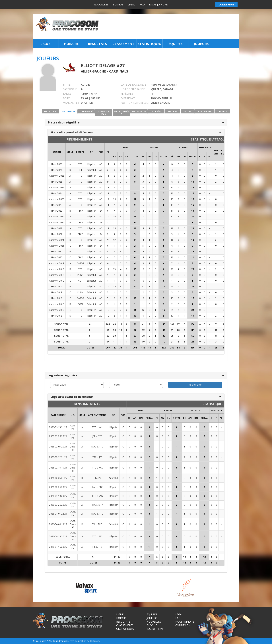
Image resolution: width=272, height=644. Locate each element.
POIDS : (67, 98)
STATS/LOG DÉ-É (104, 113)
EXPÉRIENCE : (128, 98)
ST (91, 152)
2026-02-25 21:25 (58, 478)
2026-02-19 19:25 (58, 468)
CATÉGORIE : (70, 89)
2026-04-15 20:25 (58, 536)
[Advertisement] (170, 26)
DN (127, 157)
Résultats (97, 44)
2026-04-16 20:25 (58, 547)
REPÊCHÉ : (127, 94)
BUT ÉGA (223, 152)
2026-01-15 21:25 (58, 427)
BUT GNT (216, 152)
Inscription (155, 629)
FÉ (114, 157)
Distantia (95, 641)
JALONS (187, 111)
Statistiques (149, 44)
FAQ (142, 4)
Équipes (175, 44)
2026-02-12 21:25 (58, 457)
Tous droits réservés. (64, 641)
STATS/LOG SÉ (86, 111)
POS (101, 152)
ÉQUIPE (80, 152)
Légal (131, 4)
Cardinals (119, 71)
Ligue (45, 44)
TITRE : (67, 85)
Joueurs (201, 44)
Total (135, 157)
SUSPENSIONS (204, 111)
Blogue (118, 4)
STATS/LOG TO (139, 111)
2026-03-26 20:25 (58, 505)
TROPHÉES (156, 111)
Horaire (71, 44)
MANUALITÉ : (71, 103)
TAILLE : (68, 94)
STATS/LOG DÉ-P (121, 113)
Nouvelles (101, 4)
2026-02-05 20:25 (58, 447)
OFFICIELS (222, 111)
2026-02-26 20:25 (58, 487)
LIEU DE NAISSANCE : (133, 89)
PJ (108, 152)
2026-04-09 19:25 (58, 524)
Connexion (183, 625)
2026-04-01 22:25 (58, 514)
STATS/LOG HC (51, 111)
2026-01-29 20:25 (58, 436)
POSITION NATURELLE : (135, 103)
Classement (123, 44)
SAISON (57, 152)
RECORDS (172, 111)
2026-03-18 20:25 (58, 496)
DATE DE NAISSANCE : (134, 85)
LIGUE (70, 152)
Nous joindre (158, 4)
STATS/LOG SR (68, 111)
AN (121, 157)
